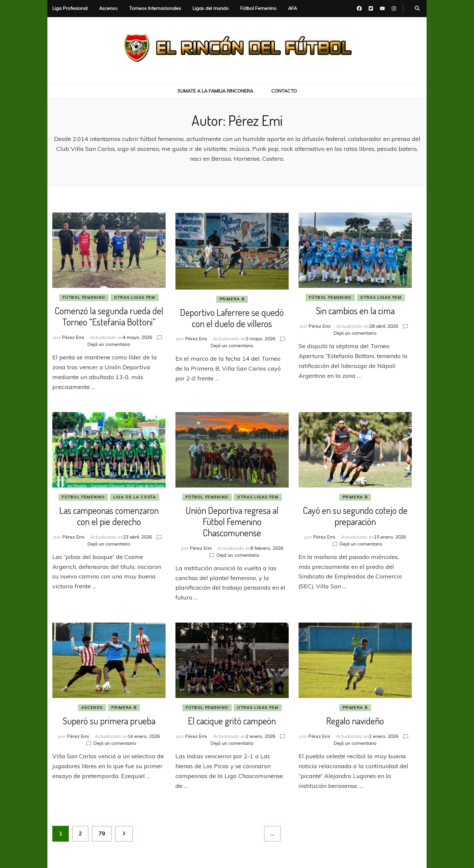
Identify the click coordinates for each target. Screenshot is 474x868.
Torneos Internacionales (155, 8)
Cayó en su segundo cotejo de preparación (355, 516)
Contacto (284, 91)
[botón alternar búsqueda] (417, 9)
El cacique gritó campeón (232, 721)
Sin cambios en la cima (355, 311)
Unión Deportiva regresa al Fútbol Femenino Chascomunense (232, 521)
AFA (292, 8)
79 (105, 831)
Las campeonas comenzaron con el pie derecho (109, 516)
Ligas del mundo (211, 8)
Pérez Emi (73, 337)
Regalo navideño (355, 721)
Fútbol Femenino (258, 8)
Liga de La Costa (134, 497)
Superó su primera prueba (109, 721)
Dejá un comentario (109, 344)
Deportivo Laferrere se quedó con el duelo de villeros (232, 318)
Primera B (232, 299)
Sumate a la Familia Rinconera (215, 91)
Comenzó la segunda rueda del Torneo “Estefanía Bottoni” (109, 316)
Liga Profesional (70, 8)
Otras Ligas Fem (135, 297)
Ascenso (108, 8)
